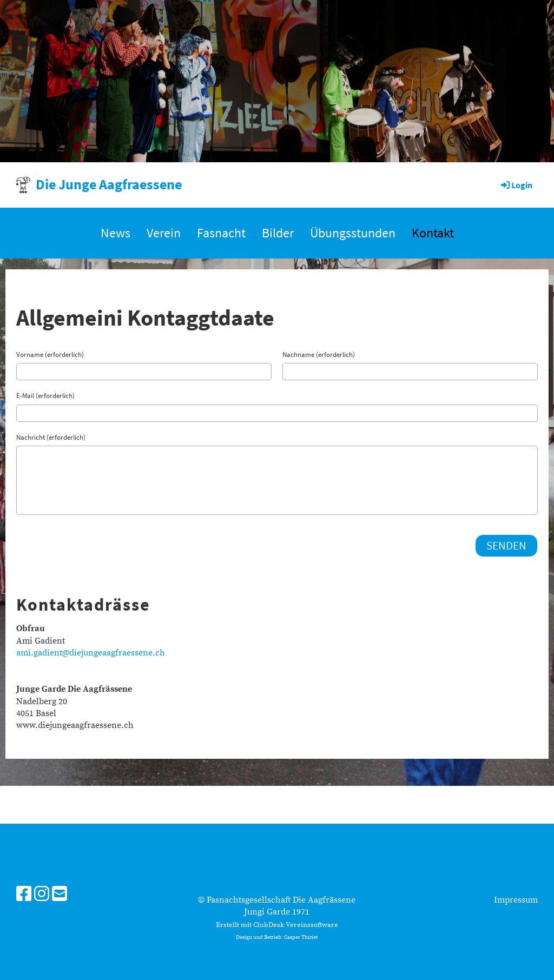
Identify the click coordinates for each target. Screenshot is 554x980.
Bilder (278, 233)
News (116, 233)
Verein (164, 233)
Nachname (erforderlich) (319, 355)
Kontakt (433, 233)
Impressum (516, 900)
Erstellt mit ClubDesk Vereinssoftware (277, 925)
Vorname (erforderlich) (50, 355)
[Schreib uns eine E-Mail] (60, 895)
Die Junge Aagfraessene (109, 184)
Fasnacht (221, 233)
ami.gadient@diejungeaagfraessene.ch (91, 653)
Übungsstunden (353, 233)
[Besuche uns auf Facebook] (24, 895)
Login (516, 185)
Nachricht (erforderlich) (51, 437)
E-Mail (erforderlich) (45, 396)
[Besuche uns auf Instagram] (42, 895)
